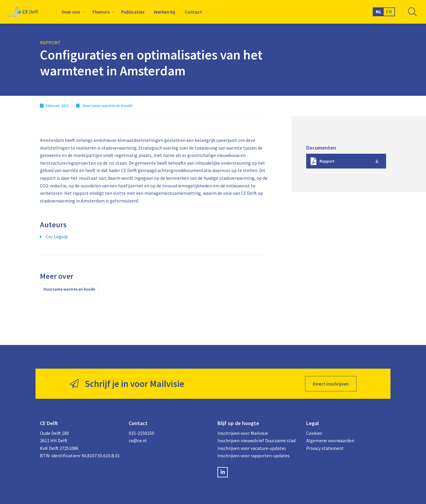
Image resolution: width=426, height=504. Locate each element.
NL (379, 12)
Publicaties (133, 12)
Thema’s (101, 12)
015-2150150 (141, 433)
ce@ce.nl (138, 440)
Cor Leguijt (57, 236)
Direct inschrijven (331, 384)
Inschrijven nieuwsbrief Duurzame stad (256, 440)
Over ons (71, 12)
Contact (193, 12)
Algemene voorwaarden (330, 440)
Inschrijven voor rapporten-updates (254, 456)
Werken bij (164, 12)
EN (389, 12)
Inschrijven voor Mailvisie (243, 433)
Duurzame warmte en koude (69, 289)
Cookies (314, 433)
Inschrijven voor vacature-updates (252, 448)
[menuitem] (72, 12)
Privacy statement (325, 448)
